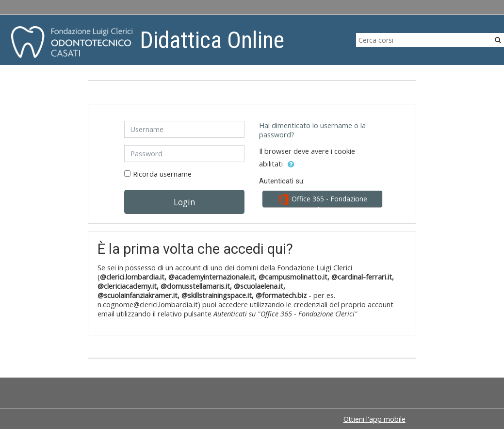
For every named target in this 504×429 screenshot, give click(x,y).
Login (185, 202)
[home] (72, 41)
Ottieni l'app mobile (374, 419)
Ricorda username (162, 174)
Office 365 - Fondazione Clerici (323, 201)
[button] (291, 165)
